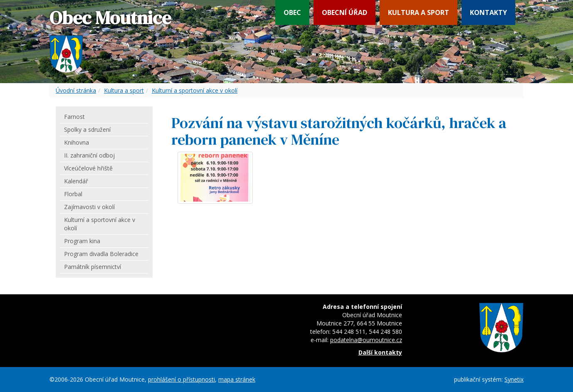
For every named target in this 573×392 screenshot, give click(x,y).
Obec (292, 12)
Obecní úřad (345, 12)
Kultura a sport (419, 12)
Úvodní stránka (76, 90)
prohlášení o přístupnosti (182, 379)
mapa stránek (237, 379)
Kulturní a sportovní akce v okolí (195, 90)
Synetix (514, 379)
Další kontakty (380, 352)
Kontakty (488, 12)
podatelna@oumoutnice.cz (366, 340)
